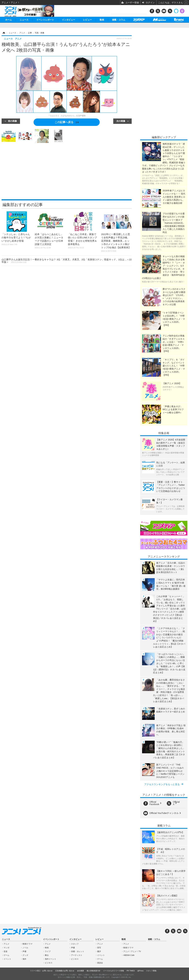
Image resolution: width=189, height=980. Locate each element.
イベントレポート (45, 20)
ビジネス (49, 963)
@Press (140, 971)
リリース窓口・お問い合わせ (41, 971)
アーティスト (77, 955)
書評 (99, 951)
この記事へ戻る (67, 122)
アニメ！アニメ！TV (132, 951)
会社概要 (80, 971)
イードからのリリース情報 (114, 971)
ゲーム (6, 955)
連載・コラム (119, 20)
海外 (24, 959)
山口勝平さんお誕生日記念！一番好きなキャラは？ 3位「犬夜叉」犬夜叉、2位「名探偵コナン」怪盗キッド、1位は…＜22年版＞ (67, 261)
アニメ (6, 944)
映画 (47, 948)
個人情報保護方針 (94, 971)
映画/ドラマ (27, 944)
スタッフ (75, 944)
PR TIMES (131, 971)
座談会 (100, 963)
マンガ (6, 948)
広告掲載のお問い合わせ (65, 971)
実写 (99, 948)
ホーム (9, 20)
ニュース (24, 20)
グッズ (25, 955)
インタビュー (69, 20)
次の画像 (121, 121)
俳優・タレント (78, 951)
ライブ (48, 951)
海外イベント (51, 959)
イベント (7, 959)
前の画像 (12, 121)
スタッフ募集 (151, 971)
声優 (24, 951)
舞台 (47, 955)
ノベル (25, 948)
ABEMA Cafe (129, 955)
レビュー (87, 20)
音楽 (6, 951)
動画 (102, 20)
